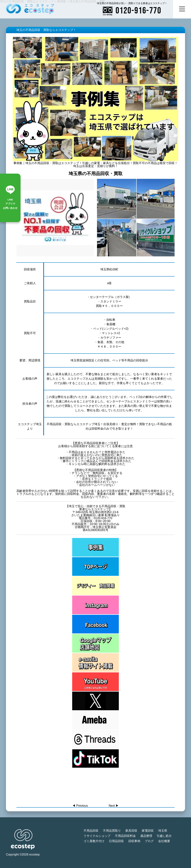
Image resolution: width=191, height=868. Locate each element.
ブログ (149, 841)
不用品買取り (112, 831)
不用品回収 (91, 831)
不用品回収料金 (125, 836)
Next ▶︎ (114, 806)
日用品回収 (116, 841)
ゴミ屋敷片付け (94, 841)
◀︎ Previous (80, 806)
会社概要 (164, 841)
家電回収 (148, 831)
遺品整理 (146, 836)
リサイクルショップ (97, 836)
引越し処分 (164, 836)
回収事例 (134, 841)
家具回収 (131, 831)
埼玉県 (163, 831)
